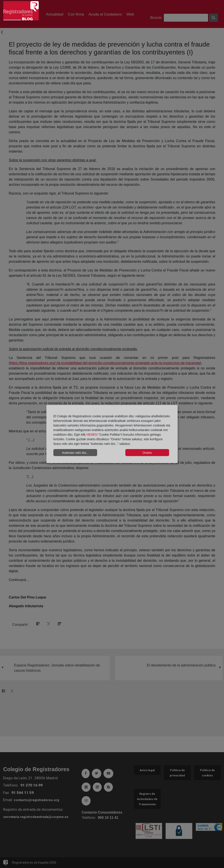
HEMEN (92, 435)
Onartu (147, 452)
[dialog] (112, 434)
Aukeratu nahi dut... (75, 452)
